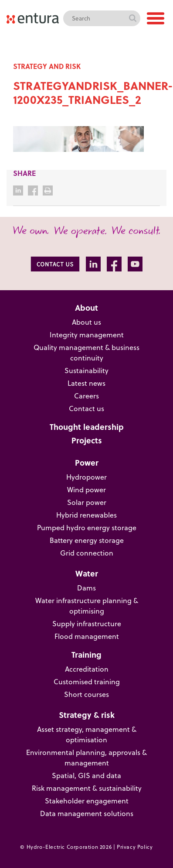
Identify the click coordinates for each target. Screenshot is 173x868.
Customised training (87, 682)
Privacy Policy (135, 847)
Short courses (86, 694)
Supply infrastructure (87, 624)
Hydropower (86, 477)
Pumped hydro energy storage (87, 528)
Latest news (86, 383)
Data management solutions (87, 813)
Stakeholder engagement (87, 801)
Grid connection (87, 553)
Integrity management (87, 335)
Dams (86, 588)
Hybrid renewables (86, 515)
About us (86, 322)
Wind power (86, 490)
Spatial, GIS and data (86, 775)
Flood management (87, 636)
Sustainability (86, 371)
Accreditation (87, 669)
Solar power (87, 502)
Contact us (86, 408)
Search (132, 18)
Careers (86, 396)
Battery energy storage (87, 540)
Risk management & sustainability (87, 788)
